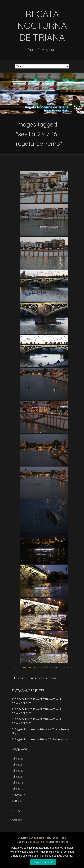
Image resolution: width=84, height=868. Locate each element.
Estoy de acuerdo (43, 862)
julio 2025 (18, 758)
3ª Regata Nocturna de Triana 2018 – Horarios (39, 739)
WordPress (42, 842)
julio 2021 (18, 776)
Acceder (17, 820)
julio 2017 (18, 789)
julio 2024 (18, 764)
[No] (79, 855)
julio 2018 (18, 783)
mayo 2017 (18, 795)
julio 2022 (18, 770)
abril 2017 (18, 801)
